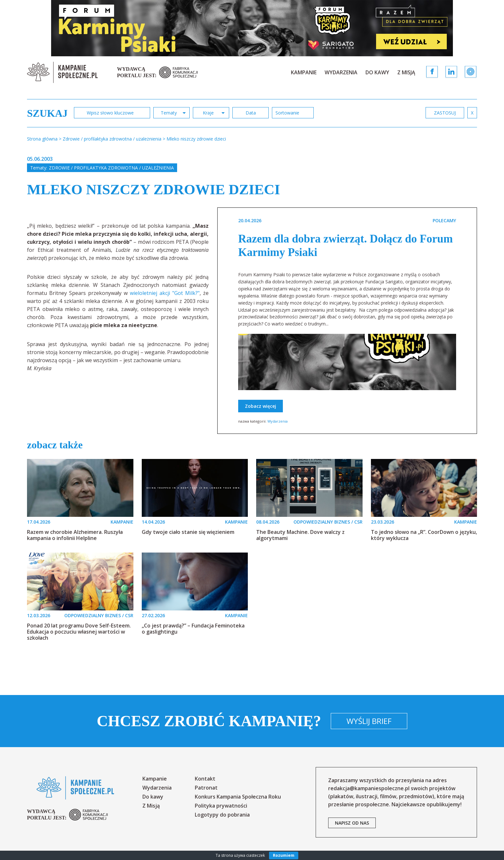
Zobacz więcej (261, 406)
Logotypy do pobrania (222, 815)
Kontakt (205, 779)
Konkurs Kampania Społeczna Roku (238, 797)
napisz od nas (352, 823)
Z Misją (406, 72)
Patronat (206, 788)
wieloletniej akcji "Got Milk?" (165, 293)
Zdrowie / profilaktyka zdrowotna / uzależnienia (111, 168)
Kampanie (304, 72)
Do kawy (377, 72)
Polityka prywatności (221, 806)
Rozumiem (284, 855)
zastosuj (445, 113)
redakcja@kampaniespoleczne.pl (369, 788)
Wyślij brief (369, 721)
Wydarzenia (341, 72)
